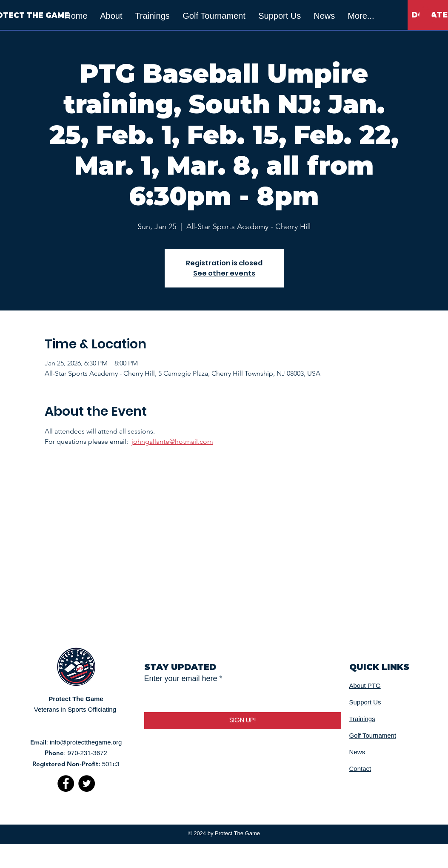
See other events (224, 273)
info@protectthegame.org (86, 742)
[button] (425, 15)
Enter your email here (181, 678)
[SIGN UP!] (243, 721)
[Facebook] (66, 783)
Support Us (365, 702)
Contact (360, 769)
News (357, 752)
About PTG (365, 685)
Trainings (362, 719)
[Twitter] (87, 783)
